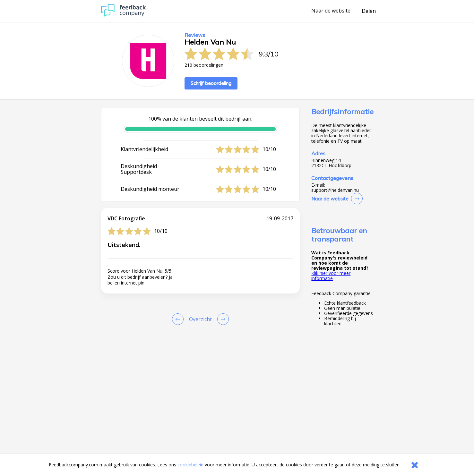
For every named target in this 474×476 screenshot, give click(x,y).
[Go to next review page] (222, 319)
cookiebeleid (190, 465)
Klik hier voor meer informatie (331, 276)
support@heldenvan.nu (335, 190)
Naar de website (331, 11)
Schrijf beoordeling (211, 83)
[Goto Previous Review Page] (179, 319)
